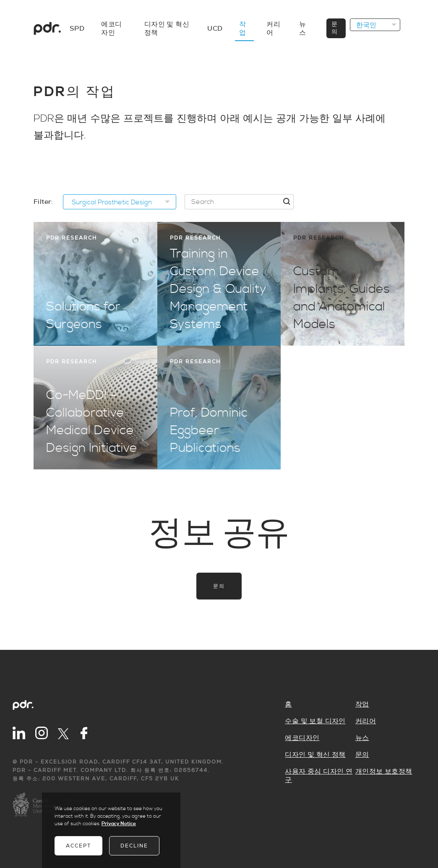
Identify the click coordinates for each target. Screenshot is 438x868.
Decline (134, 846)
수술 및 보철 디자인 (315, 721)
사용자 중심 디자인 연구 (319, 776)
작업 (362, 704)
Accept (78, 846)
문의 (219, 586)
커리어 (366, 721)
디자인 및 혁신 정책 (315, 755)
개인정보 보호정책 (384, 772)
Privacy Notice (119, 824)
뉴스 (362, 738)
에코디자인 (302, 738)
